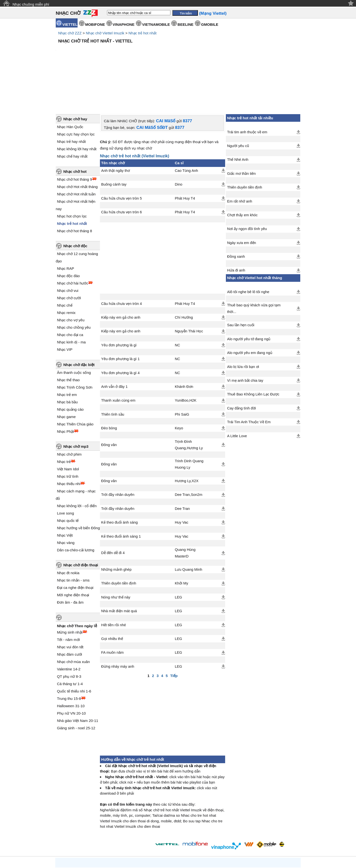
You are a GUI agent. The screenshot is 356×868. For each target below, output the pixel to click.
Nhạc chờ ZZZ (70, 33)
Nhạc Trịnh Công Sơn (75, 346)
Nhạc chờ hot (75, 130)
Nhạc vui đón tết (70, 605)
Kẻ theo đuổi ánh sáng (119, 481)
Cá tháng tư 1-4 (70, 642)
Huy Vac (182, 481)
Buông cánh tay (114, 143)
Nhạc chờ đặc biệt (79, 323)
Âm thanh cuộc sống (74, 331)
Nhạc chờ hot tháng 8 (75, 189)
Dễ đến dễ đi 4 (113, 511)
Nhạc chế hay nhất (72, 115)
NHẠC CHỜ (68, 13)
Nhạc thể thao (68, 338)
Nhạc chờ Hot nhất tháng (77, 145)
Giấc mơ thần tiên (241, 132)
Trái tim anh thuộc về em (247, 90)
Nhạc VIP (65, 308)
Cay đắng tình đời (241, 366)
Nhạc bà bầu (67, 360)
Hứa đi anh (236, 229)
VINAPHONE (124, 24)
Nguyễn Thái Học (189, 289)
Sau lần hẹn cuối (241, 283)
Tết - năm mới (68, 598)
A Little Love (237, 394)
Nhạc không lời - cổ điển (77, 464)
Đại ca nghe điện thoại (75, 546)
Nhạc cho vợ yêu (71, 278)
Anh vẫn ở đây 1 (114, 345)
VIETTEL (70, 24)
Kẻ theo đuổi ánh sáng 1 (121, 495)
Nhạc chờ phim (69, 413)
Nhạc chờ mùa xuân (73, 620)
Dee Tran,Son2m (189, 453)
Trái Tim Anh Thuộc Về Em (249, 380)
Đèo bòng (109, 386)
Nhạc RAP (66, 227)
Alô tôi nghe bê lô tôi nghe (248, 250)
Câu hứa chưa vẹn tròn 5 (122, 157)
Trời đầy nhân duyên (118, 453)
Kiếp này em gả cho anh (121, 276)
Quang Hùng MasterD (185, 511)
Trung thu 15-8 (69, 657)
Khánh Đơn (184, 345)
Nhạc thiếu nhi (69, 442)
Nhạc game (66, 375)
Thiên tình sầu (113, 373)
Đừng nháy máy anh (118, 625)
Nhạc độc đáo (68, 234)
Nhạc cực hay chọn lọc (76, 92)
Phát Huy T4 (185, 157)
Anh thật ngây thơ (116, 129)
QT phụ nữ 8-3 (69, 635)
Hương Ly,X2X (187, 439)
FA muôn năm (112, 611)
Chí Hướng (184, 276)
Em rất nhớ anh (240, 160)
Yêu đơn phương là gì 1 (120, 317)
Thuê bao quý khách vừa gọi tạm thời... (254, 267)
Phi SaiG (182, 373)
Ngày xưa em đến (242, 201)
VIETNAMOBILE (156, 24)
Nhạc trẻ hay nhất (71, 100)
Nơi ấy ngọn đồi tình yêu (247, 187)
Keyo (179, 386)
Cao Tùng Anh (186, 129)
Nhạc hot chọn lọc (72, 174)
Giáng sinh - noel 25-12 (76, 686)
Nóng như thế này (116, 556)
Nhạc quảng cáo (70, 368)
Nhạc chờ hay (75, 77)
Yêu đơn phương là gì (119, 303)
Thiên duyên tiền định (119, 542)
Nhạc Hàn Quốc (70, 85)
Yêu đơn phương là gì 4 (120, 331)
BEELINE (185, 24)
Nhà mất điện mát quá (119, 569)
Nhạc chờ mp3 (76, 405)
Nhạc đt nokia (68, 531)
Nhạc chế (65, 264)
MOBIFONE (95, 24)
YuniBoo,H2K (186, 359)
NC (177, 303)
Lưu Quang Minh (189, 528)
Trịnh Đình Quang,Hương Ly (189, 403)
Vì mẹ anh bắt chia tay (245, 339)
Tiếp (174, 634)
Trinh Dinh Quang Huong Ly (189, 422)
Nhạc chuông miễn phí (31, 4)
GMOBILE (210, 24)
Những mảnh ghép (116, 528)
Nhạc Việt (65, 494)
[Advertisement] (178, 59)
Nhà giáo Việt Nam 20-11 (78, 679)
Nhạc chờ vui (68, 249)
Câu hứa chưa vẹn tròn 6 (122, 170)
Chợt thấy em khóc (242, 173)
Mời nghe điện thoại (73, 553)
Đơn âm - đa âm (70, 561)
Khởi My (181, 542)
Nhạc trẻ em (67, 353)
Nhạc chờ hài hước (73, 241)
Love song (65, 471)
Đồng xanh (236, 215)
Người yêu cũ (238, 104)
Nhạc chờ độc (75, 204)
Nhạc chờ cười (69, 256)
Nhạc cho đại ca (70, 293)
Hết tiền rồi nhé (114, 583)
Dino (179, 143)
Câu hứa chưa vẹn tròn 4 (122, 262)
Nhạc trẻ (64, 420)
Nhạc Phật (65, 390)
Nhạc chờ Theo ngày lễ (77, 584)
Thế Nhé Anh (238, 118)
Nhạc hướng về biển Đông (78, 486)
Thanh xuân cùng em (118, 359)
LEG (178, 556)
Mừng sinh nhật (70, 590)
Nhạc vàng (66, 501)
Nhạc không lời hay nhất (77, 107)
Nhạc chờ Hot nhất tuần (76, 152)
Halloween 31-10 (71, 664)
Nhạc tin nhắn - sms (73, 538)
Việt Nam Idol (68, 427)
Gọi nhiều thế (112, 597)
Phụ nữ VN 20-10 (71, 671)
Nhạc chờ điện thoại (81, 523)
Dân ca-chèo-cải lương (76, 508)
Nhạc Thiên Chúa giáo (75, 382)
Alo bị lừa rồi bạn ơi (243, 325)
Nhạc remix (66, 271)
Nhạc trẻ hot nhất (142, 33)
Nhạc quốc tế (68, 479)
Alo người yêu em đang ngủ (250, 311)
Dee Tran (182, 467)
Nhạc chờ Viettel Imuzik (105, 33)
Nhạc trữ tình (68, 435)
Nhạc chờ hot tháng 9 (75, 138)
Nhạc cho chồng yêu (74, 286)
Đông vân (109, 403)
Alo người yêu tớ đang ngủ (249, 297)
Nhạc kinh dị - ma (71, 300)
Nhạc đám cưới (69, 613)
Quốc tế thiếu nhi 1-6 (74, 649)
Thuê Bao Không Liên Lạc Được (253, 353)
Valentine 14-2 (69, 627)
